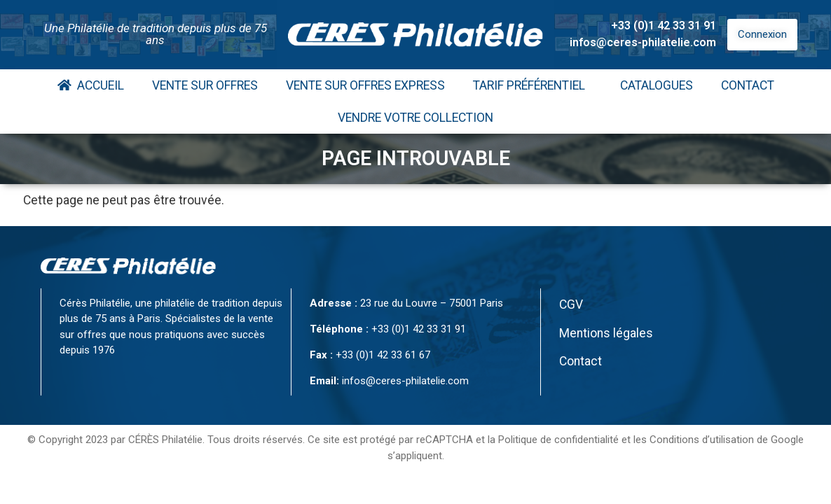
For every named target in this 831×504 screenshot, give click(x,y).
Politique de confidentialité (558, 440)
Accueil (91, 85)
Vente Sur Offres (205, 85)
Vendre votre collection (415, 118)
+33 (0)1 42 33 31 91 (664, 26)
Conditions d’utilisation (702, 440)
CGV (571, 304)
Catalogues (657, 85)
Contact (748, 85)
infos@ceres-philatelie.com (643, 42)
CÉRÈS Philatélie (165, 440)
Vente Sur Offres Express (365, 85)
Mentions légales (606, 333)
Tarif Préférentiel (533, 85)
